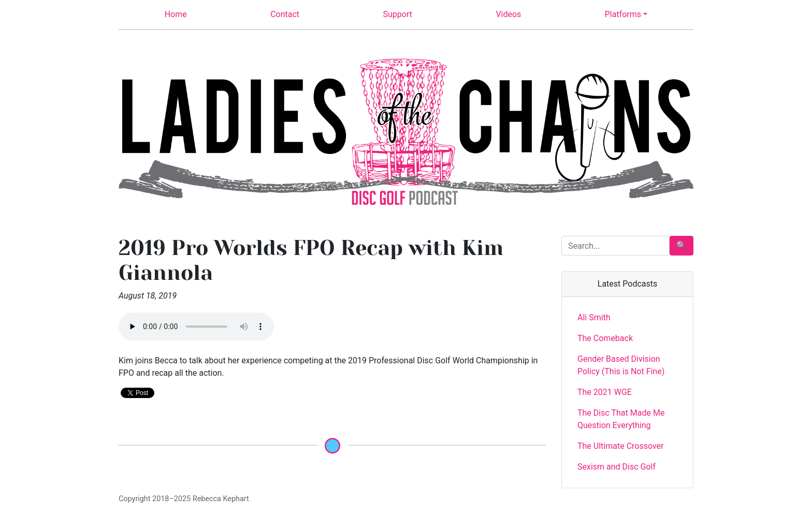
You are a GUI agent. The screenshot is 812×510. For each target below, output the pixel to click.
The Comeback (605, 338)
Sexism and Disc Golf (617, 467)
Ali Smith (594, 317)
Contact (285, 14)
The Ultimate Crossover (621, 446)
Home (176, 14)
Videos (508, 14)
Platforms (623, 14)
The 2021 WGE (605, 392)
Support (398, 14)
